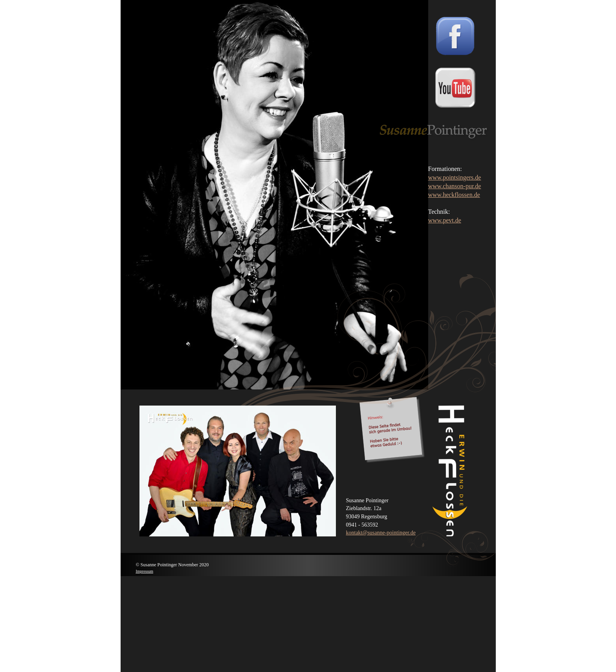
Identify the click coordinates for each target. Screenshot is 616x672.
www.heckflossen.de (454, 195)
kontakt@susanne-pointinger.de (381, 533)
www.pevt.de (445, 220)
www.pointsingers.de (455, 177)
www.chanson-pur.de (455, 186)
